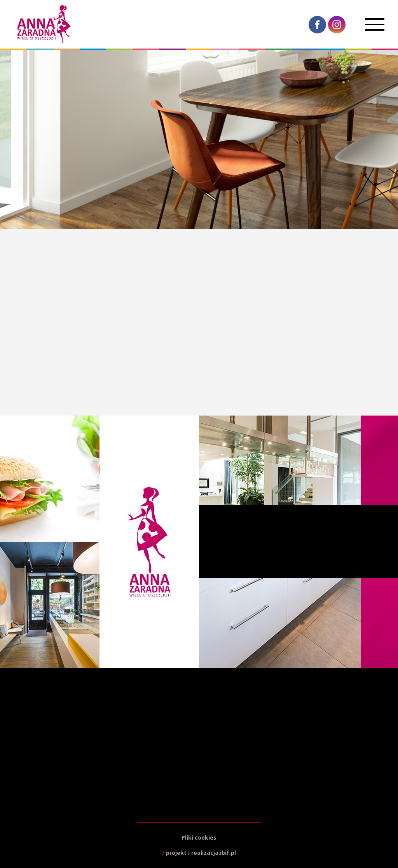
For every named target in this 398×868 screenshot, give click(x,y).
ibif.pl (228, 853)
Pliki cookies (199, 838)
